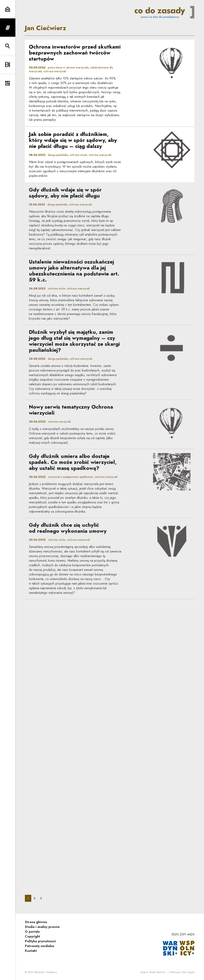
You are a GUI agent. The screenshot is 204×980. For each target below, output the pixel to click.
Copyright (32, 936)
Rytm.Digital (188, 972)
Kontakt (31, 951)
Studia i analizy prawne (42, 927)
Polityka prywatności (40, 941)
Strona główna (36, 922)
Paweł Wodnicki (157, 972)
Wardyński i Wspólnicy (45, 972)
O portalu (32, 932)
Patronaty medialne (40, 946)
